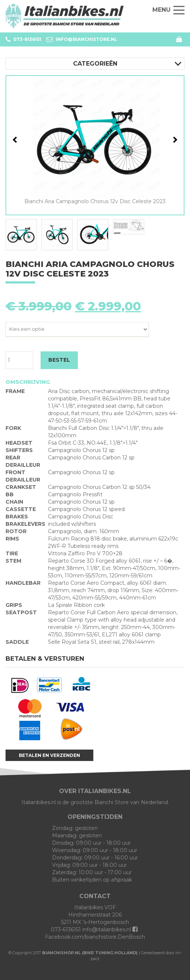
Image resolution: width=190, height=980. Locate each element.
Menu (168, 10)
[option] (95, 140)
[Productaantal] (19, 360)
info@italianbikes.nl (107, 929)
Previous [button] (16, 140)
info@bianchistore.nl (82, 39)
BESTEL (59, 360)
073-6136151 (23, 39)
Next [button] (174, 140)
